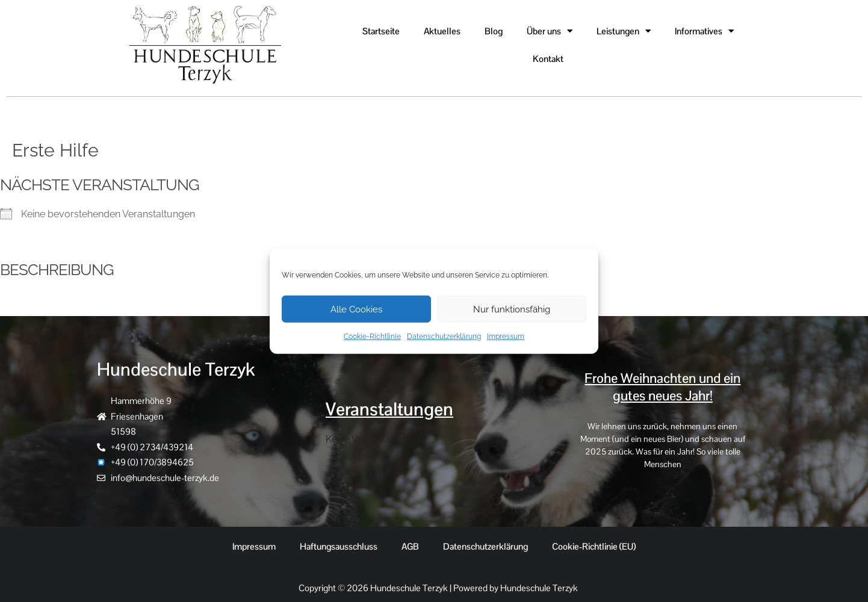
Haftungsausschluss (339, 546)
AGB (410, 546)
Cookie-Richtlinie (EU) (594, 546)
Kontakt (548, 59)
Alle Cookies (356, 309)
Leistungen (624, 31)
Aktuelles (442, 31)
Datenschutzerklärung (444, 337)
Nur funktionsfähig (512, 309)
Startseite (381, 31)
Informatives (704, 31)
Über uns (550, 31)
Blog (494, 31)
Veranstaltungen (389, 410)
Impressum (506, 337)
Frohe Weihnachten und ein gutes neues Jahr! (663, 387)
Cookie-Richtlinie (372, 337)
